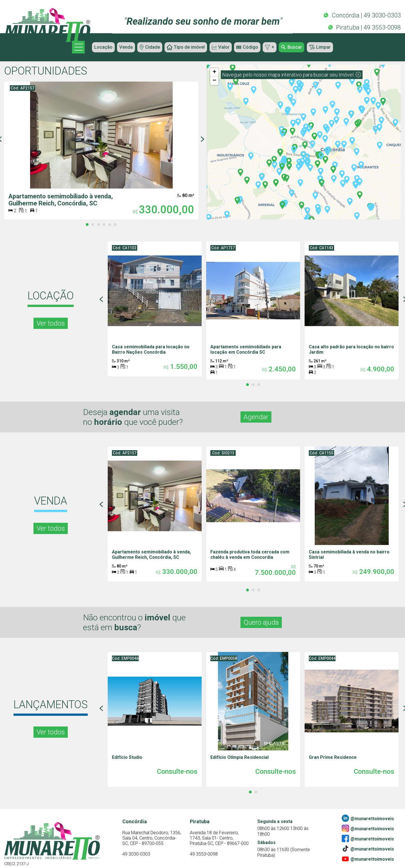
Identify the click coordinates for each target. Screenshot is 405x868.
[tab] (87, 224)
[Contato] (152, 839)
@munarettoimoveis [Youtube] (368, 858)
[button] (310, 168)
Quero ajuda (264, 621)
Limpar (331, 48)
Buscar (300, 48)
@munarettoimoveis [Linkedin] (368, 817)
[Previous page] (101, 300)
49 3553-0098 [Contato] (204, 858)
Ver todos (51, 323)
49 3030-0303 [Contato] (136, 858)
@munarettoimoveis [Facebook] (368, 838)
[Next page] (202, 140)
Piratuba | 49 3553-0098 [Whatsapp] (364, 27)
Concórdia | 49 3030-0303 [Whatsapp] (362, 14)
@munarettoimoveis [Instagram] (368, 828)
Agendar (258, 417)
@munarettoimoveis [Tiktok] (368, 848)
